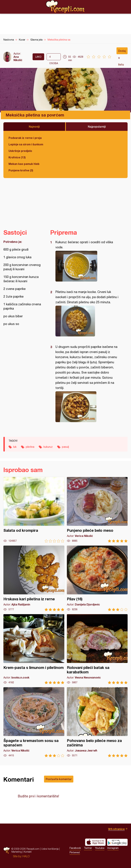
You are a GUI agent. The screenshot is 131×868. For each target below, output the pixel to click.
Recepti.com (65, 7)
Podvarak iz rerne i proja (25, 138)
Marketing (17, 852)
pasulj (65, 447)
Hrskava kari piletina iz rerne (34, 578)
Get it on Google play (117, 842)
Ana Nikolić (18, 58)
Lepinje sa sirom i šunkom (26, 144)
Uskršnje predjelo (20, 151)
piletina (30, 447)
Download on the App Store (95, 842)
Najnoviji (34, 126)
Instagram (113, 848)
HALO (26, 856)
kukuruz (48, 447)
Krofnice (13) (17, 157)
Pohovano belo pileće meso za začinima (97, 722)
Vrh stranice (116, 829)
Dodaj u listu (122, 52)
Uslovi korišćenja (50, 849)
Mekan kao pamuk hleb (24, 164)
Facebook (75, 848)
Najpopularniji (97, 126)
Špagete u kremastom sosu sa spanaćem (34, 722)
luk (15, 447)
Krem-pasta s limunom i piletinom (34, 649)
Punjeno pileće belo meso (97, 510)
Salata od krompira (34, 510)
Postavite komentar (59, 779)
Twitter (88, 848)
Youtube (100, 848)
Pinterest (75, 852)
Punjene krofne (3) (21, 170)
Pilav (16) (97, 578)
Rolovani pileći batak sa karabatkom (97, 649)
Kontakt (28, 852)
